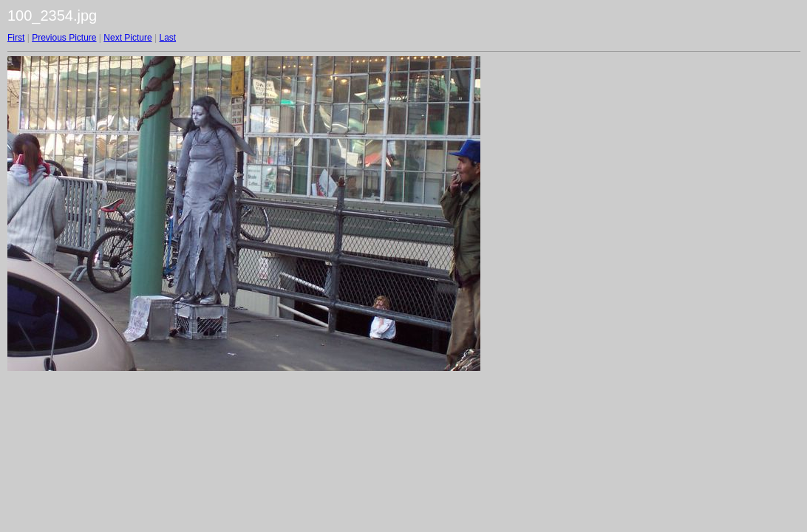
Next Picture (127, 38)
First (16, 38)
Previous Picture (64, 38)
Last (167, 38)
